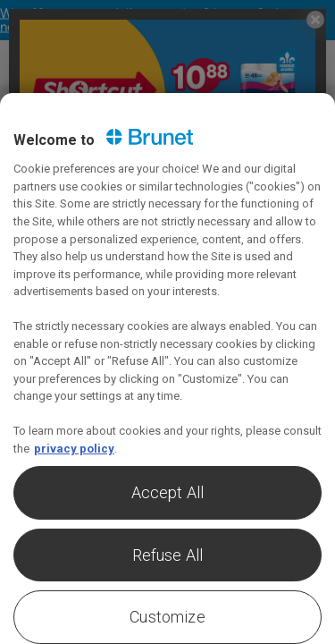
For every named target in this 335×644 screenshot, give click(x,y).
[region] (167, 369)
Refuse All (168, 555)
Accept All (168, 492)
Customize (167, 617)
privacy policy (74, 449)
